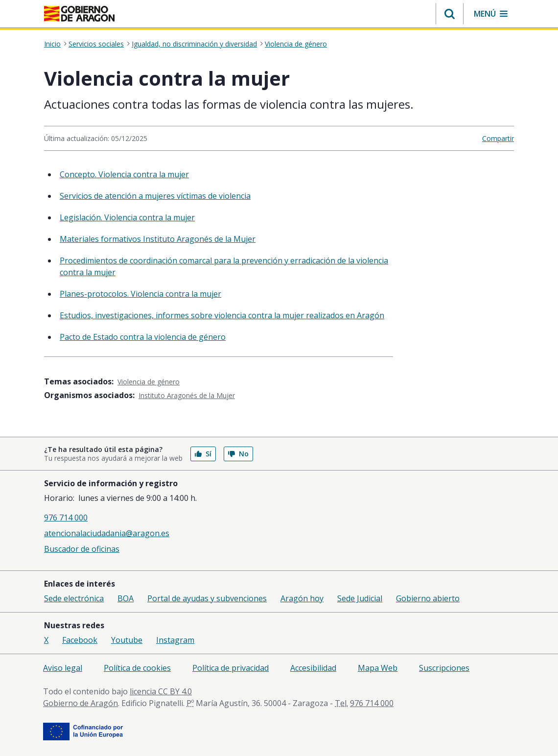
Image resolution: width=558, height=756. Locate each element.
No (238, 454)
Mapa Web (378, 668)
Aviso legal (63, 668)
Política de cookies (137, 668)
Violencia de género (296, 44)
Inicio (52, 44)
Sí (203, 454)
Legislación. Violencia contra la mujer (127, 217)
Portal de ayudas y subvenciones (207, 598)
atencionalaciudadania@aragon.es (107, 533)
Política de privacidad (231, 668)
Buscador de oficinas (82, 549)
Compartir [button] (498, 138)
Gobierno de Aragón (81, 703)
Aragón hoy (302, 598)
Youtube (127, 640)
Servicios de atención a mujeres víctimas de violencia (155, 196)
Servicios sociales (96, 44)
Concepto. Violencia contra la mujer (124, 174)
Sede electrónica (74, 598)
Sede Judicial (360, 598)
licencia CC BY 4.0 (161, 691)
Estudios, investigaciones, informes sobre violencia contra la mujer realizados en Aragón (222, 315)
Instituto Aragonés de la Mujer (187, 395)
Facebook (80, 640)
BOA (126, 598)
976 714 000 (66, 518)
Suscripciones (444, 668)
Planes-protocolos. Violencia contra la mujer (140, 294)
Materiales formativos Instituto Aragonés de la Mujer (158, 239)
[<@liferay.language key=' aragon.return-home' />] (79, 14)
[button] (450, 14)
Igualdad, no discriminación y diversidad (194, 44)
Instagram (175, 640)
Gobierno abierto (428, 598)
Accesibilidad (313, 668)
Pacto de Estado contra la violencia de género (143, 337)
